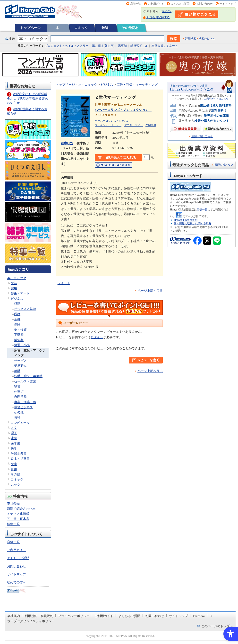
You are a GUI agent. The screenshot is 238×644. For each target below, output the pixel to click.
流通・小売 (22, 345)
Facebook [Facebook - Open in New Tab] (199, 616)
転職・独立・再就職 (28, 376)
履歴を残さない (224, 165)
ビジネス (17, 299)
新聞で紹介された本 (21, 509)
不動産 (19, 335)
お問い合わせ (204, 4)
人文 (14, 428)
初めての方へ (17, 582)
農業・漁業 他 (25, 402)
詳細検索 (191, 38)
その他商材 (130, 28)
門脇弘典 (151, 125)
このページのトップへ (217, 626)
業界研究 (20, 366)
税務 (17, 314)
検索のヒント (207, 38)
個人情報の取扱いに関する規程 (193, 223)
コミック (81, 28)
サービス (20, 361)
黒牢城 (122, 46)
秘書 (17, 386)
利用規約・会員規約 (39, 616)
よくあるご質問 (180, 4)
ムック (15, 485)
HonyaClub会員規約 (186, 220)
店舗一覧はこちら (202, 136)
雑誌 (105, 28)
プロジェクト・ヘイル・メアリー (67, 46)
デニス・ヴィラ (133, 125)
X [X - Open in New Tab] (212, 616)
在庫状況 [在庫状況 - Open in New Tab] (67, 143)
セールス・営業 (25, 381)
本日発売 (13, 503)
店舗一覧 (136, 4)
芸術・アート (20, 293)
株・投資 (20, 330)
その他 (19, 412)
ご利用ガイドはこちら (216, 99)
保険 (17, 324)
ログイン (167, 11)
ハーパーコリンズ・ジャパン (112, 121)
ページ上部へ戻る (150, 291)
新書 (14, 469)
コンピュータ (20, 423)
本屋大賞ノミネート (165, 46)
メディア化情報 (18, 514)
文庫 (14, 464)
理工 (14, 433)
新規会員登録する (158, 17)
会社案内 (14, 616)
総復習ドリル (139, 46)
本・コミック (17, 278)
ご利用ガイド (156, 4)
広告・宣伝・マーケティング (137, 85)
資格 (17, 417)
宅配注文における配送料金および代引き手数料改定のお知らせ (28, 98)
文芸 (14, 283)
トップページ (30, 28)
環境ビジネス (24, 407)
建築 (14, 438)
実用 (14, 288)
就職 (17, 371)
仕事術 (19, 392)
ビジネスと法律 (25, 309)
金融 (17, 319)
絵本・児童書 (20, 459)
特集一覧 (13, 524)
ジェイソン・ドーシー (108, 125)
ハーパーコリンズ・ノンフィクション (123, 110)
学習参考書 (19, 454)
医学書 (15, 443)
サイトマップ (228, 4)
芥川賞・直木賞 (18, 519)
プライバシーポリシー (74, 616)
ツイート (64, 283)
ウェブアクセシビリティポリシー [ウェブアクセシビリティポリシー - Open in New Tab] (31, 621)
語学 (14, 449)
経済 (17, 304)
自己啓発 (20, 397)
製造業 (19, 340)
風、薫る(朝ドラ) (103, 46)
